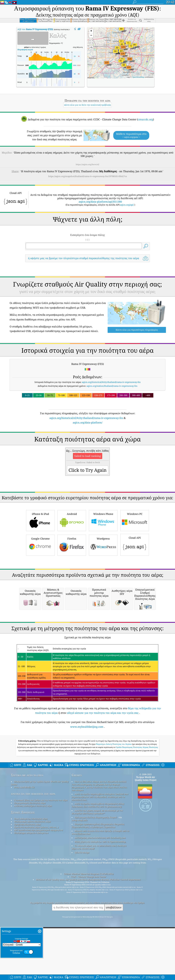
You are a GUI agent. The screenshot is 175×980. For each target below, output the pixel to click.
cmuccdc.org (145, 119)
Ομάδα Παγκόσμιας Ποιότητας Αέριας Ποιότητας (137, 827)
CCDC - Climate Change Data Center (88, 956)
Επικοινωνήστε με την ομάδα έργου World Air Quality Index (40, 862)
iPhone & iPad (40, 520)
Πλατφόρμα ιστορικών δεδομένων (31, 912)
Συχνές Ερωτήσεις (23, 892)
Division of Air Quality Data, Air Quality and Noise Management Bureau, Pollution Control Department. (88, 959)
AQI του (35, 29)
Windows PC (135, 520)
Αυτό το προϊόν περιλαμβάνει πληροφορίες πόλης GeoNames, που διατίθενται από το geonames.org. (98, 884)
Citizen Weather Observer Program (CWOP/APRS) (88, 953)
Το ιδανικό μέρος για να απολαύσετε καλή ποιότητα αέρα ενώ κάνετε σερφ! (99, 926)
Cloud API (135, 544)
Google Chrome (40, 545)
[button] (123, 49)
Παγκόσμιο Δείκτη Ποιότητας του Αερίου (114, 823)
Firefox (72, 545)
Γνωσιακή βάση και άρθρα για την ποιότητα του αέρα (41, 879)
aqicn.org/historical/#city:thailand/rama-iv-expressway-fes (111, 382)
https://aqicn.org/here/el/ (87, 164)
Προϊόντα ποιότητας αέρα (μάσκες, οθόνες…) (36, 907)
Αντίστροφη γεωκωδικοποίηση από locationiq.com (100, 917)
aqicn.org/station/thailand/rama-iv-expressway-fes (112, 386)
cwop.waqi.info (80, 899)
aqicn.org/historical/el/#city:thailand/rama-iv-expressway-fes (86, 418)
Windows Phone (103, 520)
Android (72, 520)
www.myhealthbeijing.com (87, 806)
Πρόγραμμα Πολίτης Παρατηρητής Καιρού (96, 897)
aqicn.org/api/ (127, 205)
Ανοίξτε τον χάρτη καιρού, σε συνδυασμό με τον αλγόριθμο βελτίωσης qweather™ (97, 891)
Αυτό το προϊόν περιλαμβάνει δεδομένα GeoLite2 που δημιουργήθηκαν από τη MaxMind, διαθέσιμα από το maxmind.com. (100, 876)
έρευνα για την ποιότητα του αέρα (33, 873)
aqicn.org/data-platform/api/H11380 (100, 202)
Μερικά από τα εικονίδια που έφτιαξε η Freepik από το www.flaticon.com (100, 912)
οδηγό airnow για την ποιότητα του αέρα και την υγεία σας (103, 792)
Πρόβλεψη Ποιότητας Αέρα (27, 904)
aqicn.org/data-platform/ (88, 422)
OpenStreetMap (138, 77)
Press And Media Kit (24, 867)
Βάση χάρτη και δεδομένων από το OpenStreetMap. (100, 921)
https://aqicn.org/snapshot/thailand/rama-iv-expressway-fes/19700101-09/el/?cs (88, 176)
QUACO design (82, 932)
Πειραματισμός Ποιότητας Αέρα (30, 882)
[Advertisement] (87, 582)
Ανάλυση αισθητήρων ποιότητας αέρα (33, 885)
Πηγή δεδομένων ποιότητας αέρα (31, 898)
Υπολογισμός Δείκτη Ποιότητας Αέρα (32, 901)
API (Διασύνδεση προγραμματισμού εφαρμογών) (38, 909)
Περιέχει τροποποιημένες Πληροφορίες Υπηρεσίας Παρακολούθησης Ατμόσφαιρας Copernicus (98, 905)
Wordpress (103, 545)
